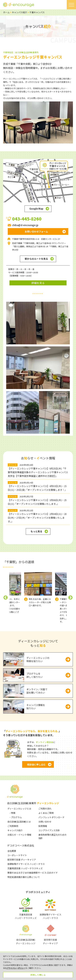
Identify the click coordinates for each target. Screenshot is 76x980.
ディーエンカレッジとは (19, 809)
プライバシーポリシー (16, 968)
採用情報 (43, 826)
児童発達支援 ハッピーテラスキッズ (25, 868)
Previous (6, 598)
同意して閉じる (38, 975)
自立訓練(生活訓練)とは (19, 822)
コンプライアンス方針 (49, 830)
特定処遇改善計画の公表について (24, 877)
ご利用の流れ (45, 809)
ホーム (6, 12)
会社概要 (12, 851)
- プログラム (16, 817)
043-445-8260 (27, 219)
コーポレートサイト (17, 855)
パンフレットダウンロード (51, 817)
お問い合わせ (45, 822)
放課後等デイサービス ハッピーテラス (26, 864)
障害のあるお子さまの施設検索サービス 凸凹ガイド (33, 873)
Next (70, 598)
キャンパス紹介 (20, 12)
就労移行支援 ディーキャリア (22, 860)
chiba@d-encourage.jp (25, 225)
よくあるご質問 (46, 813)
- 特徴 (12, 813)
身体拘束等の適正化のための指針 (52, 836)
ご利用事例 (13, 826)
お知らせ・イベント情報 (19, 835)
